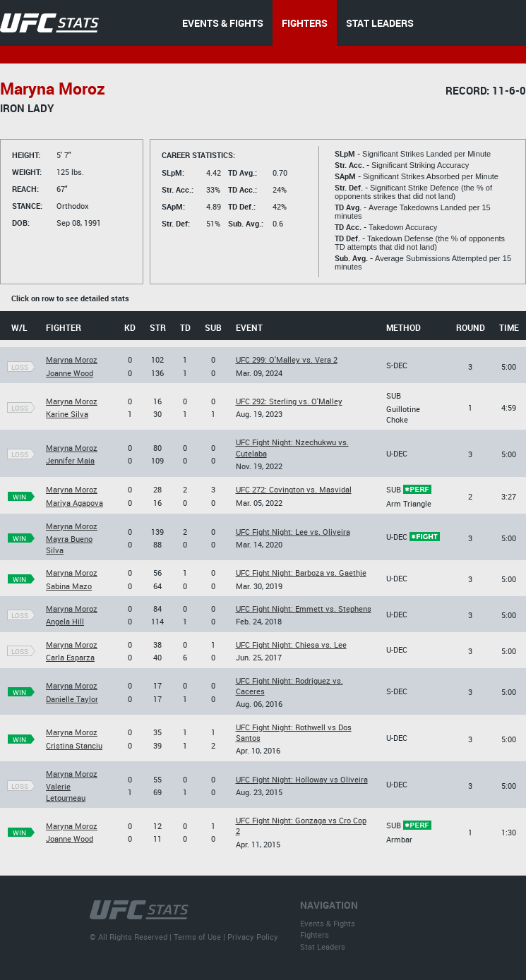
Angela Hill (65, 621)
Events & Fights (328, 923)
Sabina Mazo (69, 586)
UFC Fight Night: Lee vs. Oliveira (293, 532)
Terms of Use (197, 937)
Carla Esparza (70, 657)
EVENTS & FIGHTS (223, 23)
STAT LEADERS (380, 23)
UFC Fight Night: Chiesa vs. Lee (291, 645)
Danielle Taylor (72, 699)
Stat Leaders (323, 946)
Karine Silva (67, 414)
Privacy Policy (253, 937)
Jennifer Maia (70, 460)
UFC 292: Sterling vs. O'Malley (289, 401)
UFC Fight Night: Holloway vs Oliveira (302, 779)
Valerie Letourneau (66, 792)
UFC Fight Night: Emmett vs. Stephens (304, 609)
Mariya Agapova (74, 503)
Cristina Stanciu (74, 745)
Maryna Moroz (72, 359)
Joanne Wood (70, 373)
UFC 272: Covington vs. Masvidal (294, 489)
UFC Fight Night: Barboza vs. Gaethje (301, 573)
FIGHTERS (305, 23)
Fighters (315, 934)
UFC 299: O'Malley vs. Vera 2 (287, 359)
